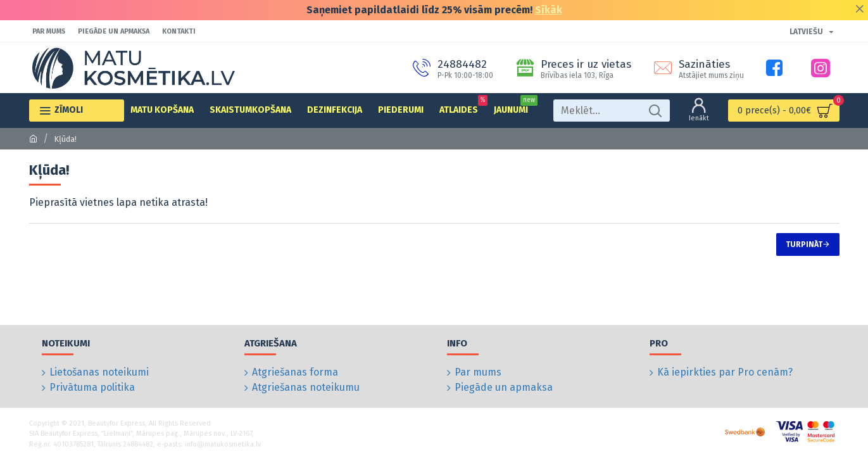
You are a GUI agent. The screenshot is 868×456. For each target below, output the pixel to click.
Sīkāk (549, 10)
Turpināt (804, 244)
